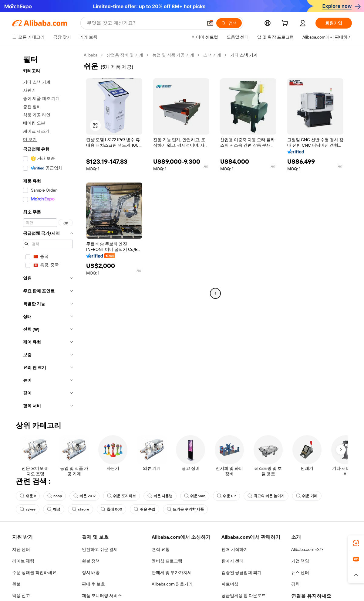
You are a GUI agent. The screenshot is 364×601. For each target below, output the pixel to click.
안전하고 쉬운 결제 (100, 549)
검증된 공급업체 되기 (241, 572)
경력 (295, 584)
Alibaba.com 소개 (307, 549)
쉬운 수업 (145, 509)
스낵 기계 (212, 55)
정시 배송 (91, 572)
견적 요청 (161, 549)
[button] (210, 23)
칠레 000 (111, 509)
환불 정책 (91, 561)
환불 (16, 584)
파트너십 (230, 584)
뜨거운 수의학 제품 (185, 509)
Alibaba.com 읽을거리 (172, 584)
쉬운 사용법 (160, 496)
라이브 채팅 (23, 561)
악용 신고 (21, 596)
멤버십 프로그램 (167, 561)
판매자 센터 (233, 561)
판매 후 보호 (93, 584)
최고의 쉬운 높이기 (266, 496)
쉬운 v (28, 496)
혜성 (54, 509)
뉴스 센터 (300, 572)
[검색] (229, 23)
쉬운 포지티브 (121, 496)
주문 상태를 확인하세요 (34, 572)
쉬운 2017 (84, 496)
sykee (28, 509)
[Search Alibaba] (144, 23)
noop (55, 496)
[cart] (286, 24)
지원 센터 (21, 549)
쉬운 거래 (307, 496)
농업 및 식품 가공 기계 (173, 55)
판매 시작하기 (235, 549)
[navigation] (46, 232)
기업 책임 (300, 561)
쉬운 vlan (195, 496)
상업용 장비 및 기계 (125, 55)
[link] (356, 543)
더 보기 (30, 139)
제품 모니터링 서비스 (102, 596)
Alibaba (91, 55)
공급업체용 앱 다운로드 (244, 596)
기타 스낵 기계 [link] (244, 55)
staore (81, 509)
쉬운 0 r (226, 496)
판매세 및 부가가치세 (172, 572)
